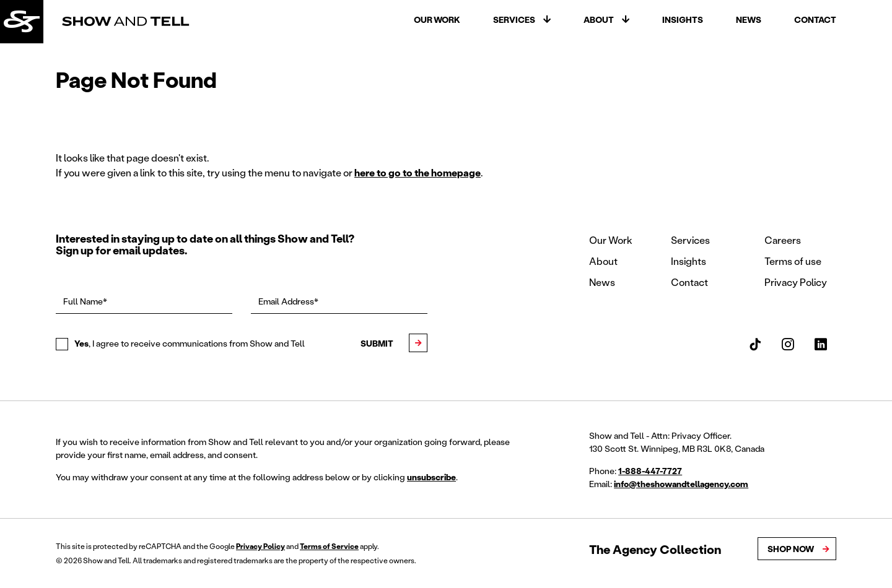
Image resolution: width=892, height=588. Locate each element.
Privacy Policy (796, 282)
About (599, 19)
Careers (783, 240)
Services (514, 19)
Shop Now (791, 549)
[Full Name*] (144, 302)
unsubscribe (431, 477)
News (749, 19)
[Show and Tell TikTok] (755, 344)
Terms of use (793, 261)
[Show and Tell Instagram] (788, 344)
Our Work (437, 19)
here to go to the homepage (418, 172)
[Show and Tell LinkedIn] (821, 344)
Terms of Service (329, 546)
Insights (683, 19)
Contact (815, 19)
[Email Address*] (339, 302)
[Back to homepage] (22, 22)
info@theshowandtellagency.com (681, 484)
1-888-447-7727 (650, 471)
